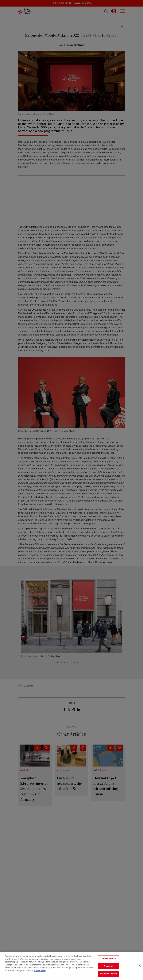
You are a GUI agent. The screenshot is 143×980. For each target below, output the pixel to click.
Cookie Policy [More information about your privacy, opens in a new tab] (40, 971)
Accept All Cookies (108, 974)
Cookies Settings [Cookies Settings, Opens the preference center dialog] (108, 959)
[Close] (140, 966)
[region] (71, 966)
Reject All (108, 966)
